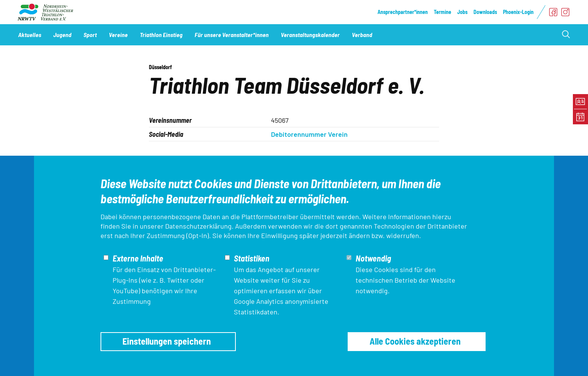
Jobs (462, 12)
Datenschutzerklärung (198, 226)
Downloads (485, 12)
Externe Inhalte (138, 258)
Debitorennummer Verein (309, 134)
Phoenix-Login (518, 12)
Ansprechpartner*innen (403, 12)
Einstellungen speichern (167, 341)
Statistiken (252, 258)
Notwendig (373, 258)
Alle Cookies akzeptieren (415, 341)
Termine (443, 12)
